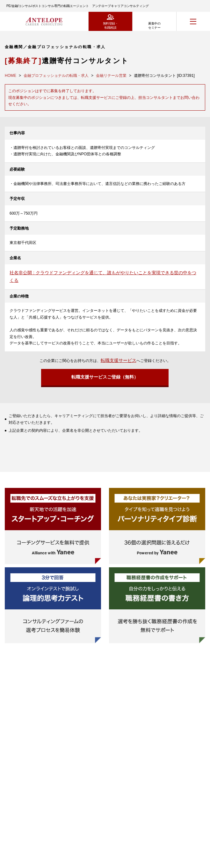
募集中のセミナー (154, 26)
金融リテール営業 (111, 76)
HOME (11, 76)
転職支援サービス (119, 360)
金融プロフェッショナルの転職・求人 (56, 76)
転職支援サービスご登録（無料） (105, 377)
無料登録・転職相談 (110, 26)
